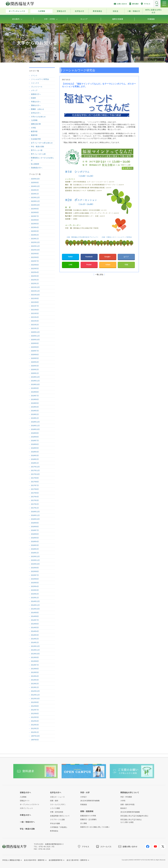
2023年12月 (35, 197)
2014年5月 (35, 628)
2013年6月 (35, 669)
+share (108, 265)
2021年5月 (35, 313)
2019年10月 (35, 384)
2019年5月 (35, 403)
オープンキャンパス (17, 11)
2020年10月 (35, 340)
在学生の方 (80, 11)
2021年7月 (35, 306)
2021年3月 (35, 321)
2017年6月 (35, 489)
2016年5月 (35, 538)
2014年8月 (35, 616)
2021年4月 (35, 317)
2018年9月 (35, 433)
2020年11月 (35, 336)
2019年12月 (35, 377)
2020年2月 (35, 369)
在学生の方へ (36, 113)
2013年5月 (35, 672)
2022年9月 (35, 254)
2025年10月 (35, 179)
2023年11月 (35, 201)
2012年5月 (35, 717)
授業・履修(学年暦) (128, 804)
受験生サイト (25, 801)
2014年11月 (35, 605)
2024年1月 (35, 194)
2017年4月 (35, 497)
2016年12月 (35, 512)
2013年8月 (35, 661)
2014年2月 (35, 639)
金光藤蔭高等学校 (56, 860)
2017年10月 (35, 474)
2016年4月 (35, 542)
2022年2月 (35, 280)
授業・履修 (54, 801)
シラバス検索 (55, 808)
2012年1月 (35, 732)
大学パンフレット (26, 808)
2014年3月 (35, 635)
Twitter (71, 257)
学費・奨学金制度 (57, 812)
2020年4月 (35, 362)
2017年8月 (35, 482)
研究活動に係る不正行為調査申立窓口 (134, 816)
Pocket (89, 265)
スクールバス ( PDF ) (58, 804)
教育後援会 (97, 11)
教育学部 (34, 131)
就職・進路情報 (87, 811)
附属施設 (84, 804)
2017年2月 (35, 504)
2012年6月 (35, 714)
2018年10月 (35, 429)
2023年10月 (35, 205)
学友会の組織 (55, 823)
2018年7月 (35, 441)
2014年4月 (35, 631)
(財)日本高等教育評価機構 (90, 801)
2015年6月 (35, 579)
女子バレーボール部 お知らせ (42, 143)
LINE (71, 265)
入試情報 (41, 11)
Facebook (89, 257)
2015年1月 (35, 598)
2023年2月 (35, 235)
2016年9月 (35, 523)
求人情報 (84, 823)
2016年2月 (35, 549)
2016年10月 (35, 519)
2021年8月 (35, 302)
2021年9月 (35, 298)
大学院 (33, 128)
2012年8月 (35, 706)
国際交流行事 (36, 124)
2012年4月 (35, 721)
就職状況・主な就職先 (88, 819)
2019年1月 (35, 418)
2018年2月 (35, 459)
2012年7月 (35, 710)
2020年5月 (35, 358)
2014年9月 (35, 613)
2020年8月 (35, 347)
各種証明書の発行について (60, 816)
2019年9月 (35, 388)
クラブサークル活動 (57, 820)
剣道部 (33, 98)
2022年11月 (35, 246)
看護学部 (34, 135)
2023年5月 (35, 224)
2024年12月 (35, 186)
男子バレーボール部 (38, 154)
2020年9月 (35, 343)
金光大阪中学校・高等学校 (34, 860)
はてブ (126, 257)
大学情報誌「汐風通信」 (59, 827)
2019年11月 (35, 381)
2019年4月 (35, 407)
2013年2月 (35, 684)
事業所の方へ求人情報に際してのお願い (95, 827)
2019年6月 (35, 399)
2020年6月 (35, 355)
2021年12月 (35, 287)
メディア (34, 90)
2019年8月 (35, 392)
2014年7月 (35, 620)
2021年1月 (35, 328)
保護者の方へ (36, 94)
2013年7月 (35, 665)
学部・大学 (85, 792)
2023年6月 (35, 220)
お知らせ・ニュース (57, 797)
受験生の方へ (36, 105)
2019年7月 (35, 396)
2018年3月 (35, 456)
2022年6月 (35, 265)
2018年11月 (35, 426)
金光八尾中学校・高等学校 (77, 860)
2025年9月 (35, 183)
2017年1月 (35, 508)
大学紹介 (84, 797)
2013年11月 (35, 650)
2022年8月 (35, 257)
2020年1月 (35, 373)
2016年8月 (35, 527)
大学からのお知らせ (38, 117)
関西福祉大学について (130, 792)
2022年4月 (35, 272)
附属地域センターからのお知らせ (42, 159)
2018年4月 (35, 452)
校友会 (116, 11)
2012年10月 (35, 699)
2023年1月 (35, 239)
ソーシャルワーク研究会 (40, 79)
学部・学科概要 (126, 797)
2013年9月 (35, 657)
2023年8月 (35, 212)
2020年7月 (35, 351)
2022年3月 (35, 276)
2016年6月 (35, 534)
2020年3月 (35, 366)
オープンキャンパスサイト (30, 804)
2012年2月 (35, 728)
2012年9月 (35, 702)
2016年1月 (35, 553)
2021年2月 (35, 325)
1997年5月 (35, 740)
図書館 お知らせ (37, 109)
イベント (34, 75)
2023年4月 (35, 227)
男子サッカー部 (37, 150)
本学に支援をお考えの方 (154, 11)
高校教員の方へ (37, 168)
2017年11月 (35, 470)
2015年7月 (35, 575)
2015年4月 (35, 586)
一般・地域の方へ (27, 822)
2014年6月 (35, 624)
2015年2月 (35, 594)
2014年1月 (35, 642)
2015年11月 (35, 560)
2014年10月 (35, 609)
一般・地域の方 (134, 11)
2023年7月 (35, 216)
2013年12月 (35, 646)
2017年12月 (35, 467)
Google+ (108, 257)
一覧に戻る (99, 274)
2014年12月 (35, 601)
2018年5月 (35, 448)
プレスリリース (37, 87)
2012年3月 (35, 725)
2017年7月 (35, 485)
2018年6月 (35, 444)
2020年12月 (35, 332)
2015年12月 (35, 556)
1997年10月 (35, 736)
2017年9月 (35, 478)
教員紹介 (124, 808)
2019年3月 (35, 411)
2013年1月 (35, 687)
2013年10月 (35, 654)
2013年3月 (35, 680)
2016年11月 (35, 515)
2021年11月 (35, 291)
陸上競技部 (35, 164)
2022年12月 (35, 242)
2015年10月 (35, 564)
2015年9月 (35, 568)
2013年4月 (35, 676)
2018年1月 (35, 463)
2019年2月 (35, 414)
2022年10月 (35, 250)
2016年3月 (35, 545)
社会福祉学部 (36, 139)
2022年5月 (35, 269)
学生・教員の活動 (37, 147)
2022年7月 (35, 261)
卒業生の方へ (36, 102)
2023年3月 (35, 231)
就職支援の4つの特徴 (88, 816)
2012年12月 (35, 691)
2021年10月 (35, 295)
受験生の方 (61, 11)
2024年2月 (35, 190)
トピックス (35, 83)
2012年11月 (35, 695)
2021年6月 (35, 310)
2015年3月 (35, 590)
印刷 (126, 265)
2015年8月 (35, 571)
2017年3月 (35, 500)
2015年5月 (35, 583)
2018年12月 (35, 422)
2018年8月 (35, 437)
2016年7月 (35, 530)
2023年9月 (35, 209)
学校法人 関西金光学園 (11, 860)
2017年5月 (35, 493)
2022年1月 (35, 283)
